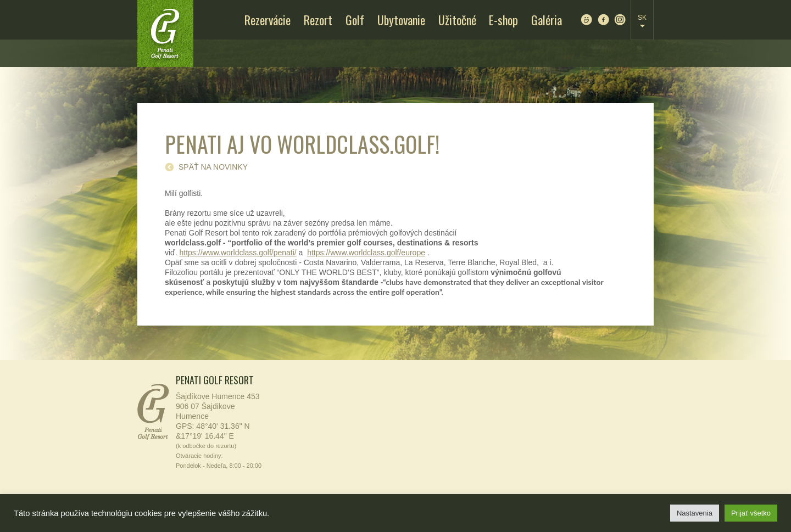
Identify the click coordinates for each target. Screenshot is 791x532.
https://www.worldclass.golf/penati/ (238, 253)
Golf (355, 20)
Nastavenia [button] (695, 513)
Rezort (318, 20)
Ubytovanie (401, 20)
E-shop (503, 20)
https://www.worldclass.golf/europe (366, 253)
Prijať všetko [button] (751, 513)
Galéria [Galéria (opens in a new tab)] (547, 20)
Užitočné (457, 20)
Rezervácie (268, 20)
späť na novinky (213, 167)
